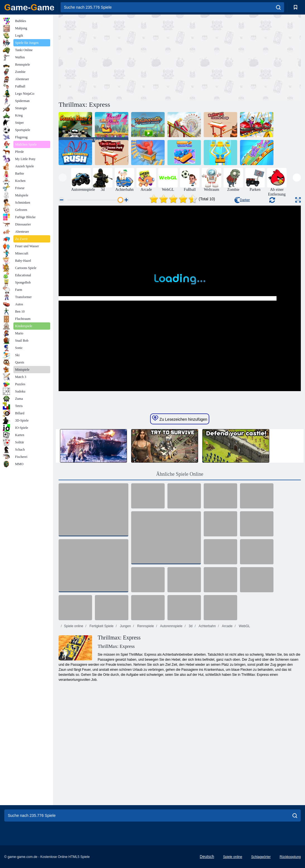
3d (190, 626)
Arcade (227, 626)
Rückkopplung (290, 857)
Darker (242, 200)
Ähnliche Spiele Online (180, 474)
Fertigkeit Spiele (101, 626)
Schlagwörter (261, 857)
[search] (278, 7)
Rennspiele (145, 626)
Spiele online (74, 626)
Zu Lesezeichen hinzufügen (180, 418)
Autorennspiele (171, 626)
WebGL (244, 626)
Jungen (125, 626)
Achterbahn (207, 626)
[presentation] (63, 178)
